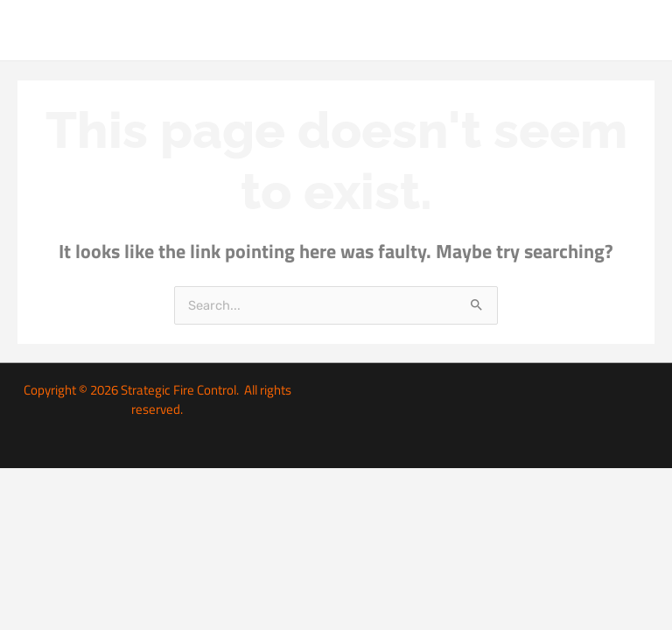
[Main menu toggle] (637, 30)
